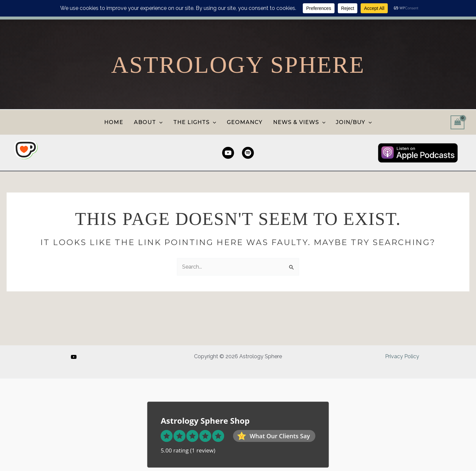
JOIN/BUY (354, 122)
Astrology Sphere (238, 65)
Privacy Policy (402, 356)
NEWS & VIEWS (299, 122)
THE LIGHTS (195, 122)
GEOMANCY (245, 122)
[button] (159, 122)
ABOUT (148, 122)
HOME (114, 122)
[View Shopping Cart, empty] (457, 122)
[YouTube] (74, 357)
